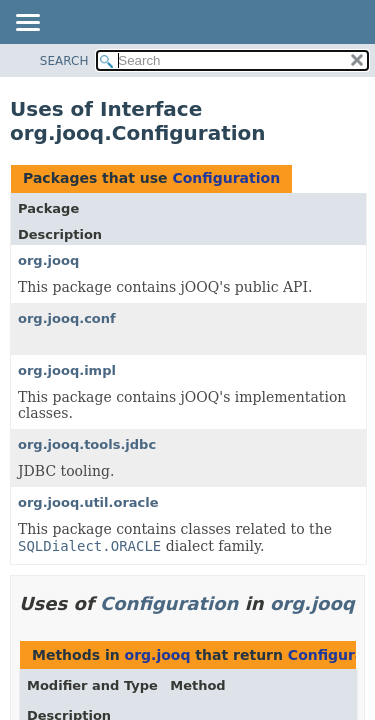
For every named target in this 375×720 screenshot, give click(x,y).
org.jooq (48, 260)
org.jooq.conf (67, 318)
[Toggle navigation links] (27, 24)
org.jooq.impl (67, 370)
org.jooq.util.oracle (88, 502)
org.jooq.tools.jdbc (87, 444)
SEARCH (64, 61)
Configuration (226, 178)
